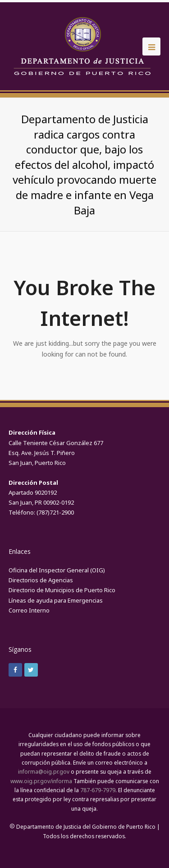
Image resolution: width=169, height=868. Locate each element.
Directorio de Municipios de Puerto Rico (62, 590)
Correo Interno (29, 610)
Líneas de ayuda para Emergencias (56, 600)
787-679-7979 (98, 790)
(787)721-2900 (55, 512)
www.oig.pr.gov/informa (41, 781)
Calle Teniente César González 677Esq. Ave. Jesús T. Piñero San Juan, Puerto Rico (56, 453)
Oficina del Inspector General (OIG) (57, 570)
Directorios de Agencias (41, 580)
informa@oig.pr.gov (44, 772)
